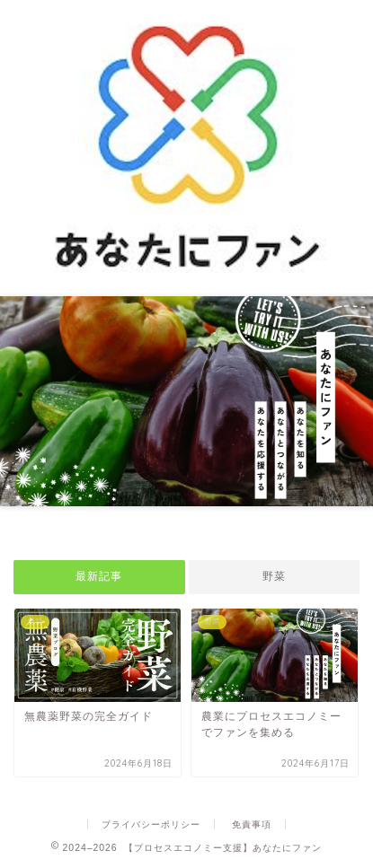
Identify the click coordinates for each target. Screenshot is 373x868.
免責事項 (252, 824)
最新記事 (99, 576)
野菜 (274, 576)
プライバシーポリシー (151, 824)
